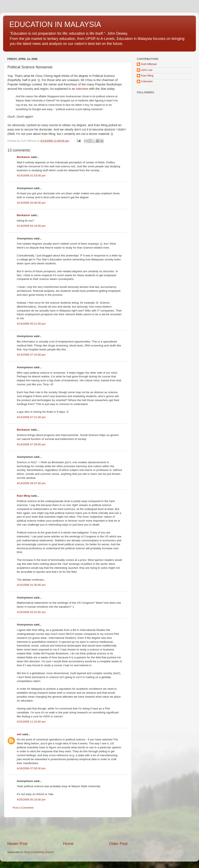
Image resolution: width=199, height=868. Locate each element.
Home (68, 844)
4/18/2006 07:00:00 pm (31, 768)
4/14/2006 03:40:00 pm (31, 203)
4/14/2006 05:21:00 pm (31, 324)
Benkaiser (24, 157)
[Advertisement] (67, 829)
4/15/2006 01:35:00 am (31, 585)
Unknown (147, 81)
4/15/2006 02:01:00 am (31, 612)
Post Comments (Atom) (39, 852)
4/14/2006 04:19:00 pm (31, 226)
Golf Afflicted (149, 64)
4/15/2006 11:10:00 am (31, 722)
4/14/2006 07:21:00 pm (31, 417)
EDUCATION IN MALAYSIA (55, 24)
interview (82, 89)
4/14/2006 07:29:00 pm (31, 444)
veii (19, 734)
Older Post (118, 844)
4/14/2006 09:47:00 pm (31, 483)
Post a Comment (23, 808)
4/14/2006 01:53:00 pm (31, 175)
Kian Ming (24, 496)
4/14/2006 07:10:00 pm (31, 355)
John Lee (147, 70)
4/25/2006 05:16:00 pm (31, 800)
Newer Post (17, 844)
